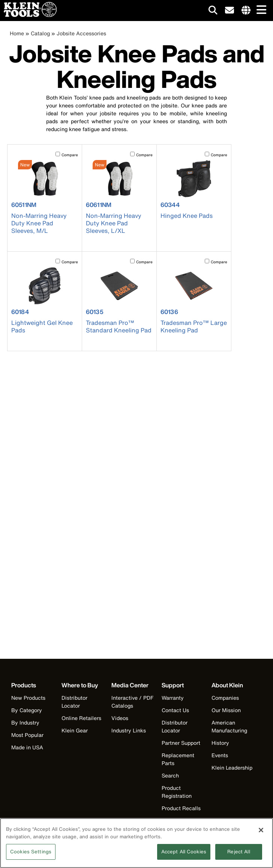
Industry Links (129, 730)
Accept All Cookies (184, 856)
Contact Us (175, 710)
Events (220, 755)
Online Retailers (81, 718)
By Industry (25, 722)
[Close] (261, 835)
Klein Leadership (232, 768)
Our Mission (226, 710)
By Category (27, 710)
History (220, 743)
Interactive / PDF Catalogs (132, 702)
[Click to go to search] (213, 11)
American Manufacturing (229, 726)
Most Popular (27, 735)
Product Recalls (181, 808)
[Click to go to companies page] (246, 11)
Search (170, 775)
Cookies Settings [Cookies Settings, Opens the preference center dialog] (31, 856)
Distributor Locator (74, 702)
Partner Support (181, 743)
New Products (28, 698)
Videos (120, 718)
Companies (225, 698)
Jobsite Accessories (81, 33)
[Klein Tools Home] (28, 15)
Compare (70, 155)
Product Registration (177, 792)
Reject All (238, 856)
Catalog (40, 33)
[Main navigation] (260, 10)
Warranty (173, 698)
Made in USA (27, 747)
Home (17, 33)
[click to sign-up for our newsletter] (229, 11)
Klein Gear (75, 730)
